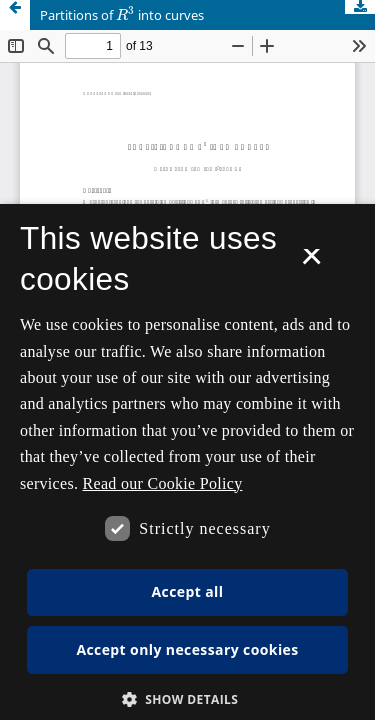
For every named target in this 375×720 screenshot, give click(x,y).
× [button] (311, 263)
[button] (188, 699)
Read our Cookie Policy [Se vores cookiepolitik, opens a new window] (163, 483)
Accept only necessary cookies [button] (187, 649)
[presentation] (125, 15)
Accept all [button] (188, 591)
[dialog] (187, 462)
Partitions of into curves (122, 14)
